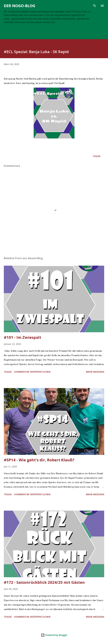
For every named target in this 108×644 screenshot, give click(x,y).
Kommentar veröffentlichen (32, 372)
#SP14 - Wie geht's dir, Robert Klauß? (39, 460)
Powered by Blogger (54, 635)
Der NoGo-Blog (20, 6)
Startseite (11, 30)
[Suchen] (95, 6)
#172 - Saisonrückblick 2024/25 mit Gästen (44, 582)
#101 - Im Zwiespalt (22, 337)
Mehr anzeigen (95, 372)
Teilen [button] (97, 156)
